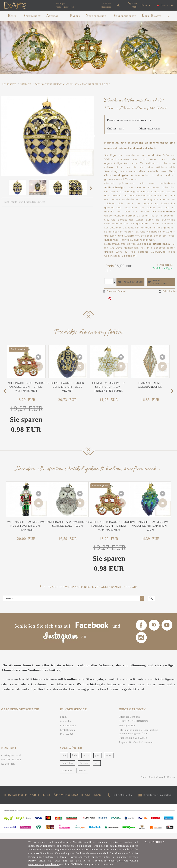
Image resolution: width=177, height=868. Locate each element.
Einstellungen (68, 731)
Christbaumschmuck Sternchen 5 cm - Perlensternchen (109, 385)
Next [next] (92, 188)
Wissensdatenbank (129, 722)
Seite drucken (168, 290)
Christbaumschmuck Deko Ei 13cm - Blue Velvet (67, 385)
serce (86, 760)
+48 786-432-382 (11, 764)
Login (63, 722)
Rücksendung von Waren (133, 743)
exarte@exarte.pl (11, 760)
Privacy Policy (127, 731)
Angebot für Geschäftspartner (136, 747)
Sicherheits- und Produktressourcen (25, 202)
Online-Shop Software (152, 782)
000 (64, 760)
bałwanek (67, 775)
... (168, 16)
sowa (109, 760)
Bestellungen (67, 735)
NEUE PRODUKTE (96, 15)
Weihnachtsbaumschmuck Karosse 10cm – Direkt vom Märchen (29, 385)
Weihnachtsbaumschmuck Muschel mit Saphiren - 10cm (152, 524)
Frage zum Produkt (114, 290)
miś (97, 768)
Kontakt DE (67, 739)
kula (75, 760)
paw (98, 760)
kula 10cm (68, 768)
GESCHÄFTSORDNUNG (133, 726)
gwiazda (84, 768)
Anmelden (66, 726)
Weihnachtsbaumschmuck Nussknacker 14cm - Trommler (28, 524)
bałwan (82, 775)
